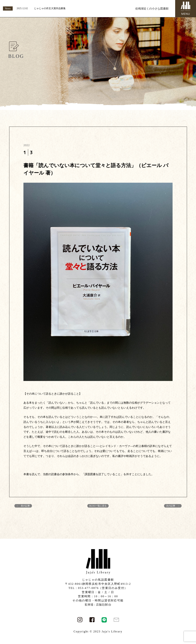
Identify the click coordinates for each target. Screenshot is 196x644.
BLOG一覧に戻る (98, 506)
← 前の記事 (23, 506)
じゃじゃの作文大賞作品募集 (50, 8)
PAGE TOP (189, 622)
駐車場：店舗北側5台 (98, 605)
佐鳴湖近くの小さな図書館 (152, 9)
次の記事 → (173, 506)
